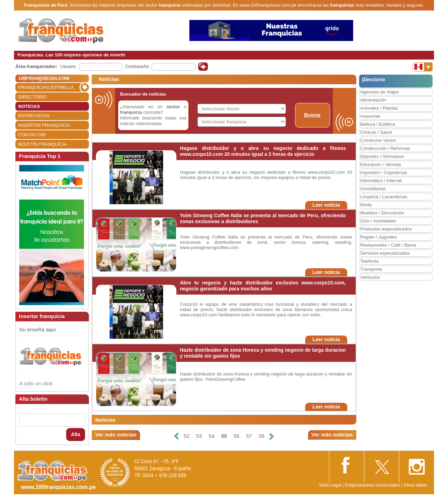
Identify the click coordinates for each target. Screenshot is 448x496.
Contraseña (137, 66)
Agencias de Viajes (379, 92)
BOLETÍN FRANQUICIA (43, 144)
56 (236, 436)
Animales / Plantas (379, 108)
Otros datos (415, 485)
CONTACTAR (32, 135)
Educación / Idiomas (381, 164)
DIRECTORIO (32, 97)
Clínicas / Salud (376, 132)
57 (249, 436)
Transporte (371, 269)
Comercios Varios (378, 140)
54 (212, 436)
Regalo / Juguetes (379, 237)
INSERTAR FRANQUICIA (44, 125)
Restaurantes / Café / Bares (388, 245)
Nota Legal (330, 485)
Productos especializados (386, 229)
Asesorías (370, 116)
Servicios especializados (385, 253)
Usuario (68, 66)
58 (262, 436)
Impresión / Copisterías (384, 173)
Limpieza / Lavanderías (384, 197)
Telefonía (369, 261)
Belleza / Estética (378, 124)
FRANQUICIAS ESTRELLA (46, 87)
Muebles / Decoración (382, 213)
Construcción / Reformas (385, 148)
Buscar (312, 115)
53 (199, 436)
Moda (366, 205)
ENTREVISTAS (34, 116)
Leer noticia (326, 205)
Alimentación (373, 100)
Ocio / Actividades (378, 221)
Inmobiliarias (373, 189)
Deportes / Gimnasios (382, 156)
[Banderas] (423, 67)
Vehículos (370, 277)
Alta (76, 434)
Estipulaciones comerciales (373, 485)
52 (187, 436)
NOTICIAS (29, 106)
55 (224, 436)
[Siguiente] (272, 436)
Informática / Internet (381, 181)
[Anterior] (176, 436)
